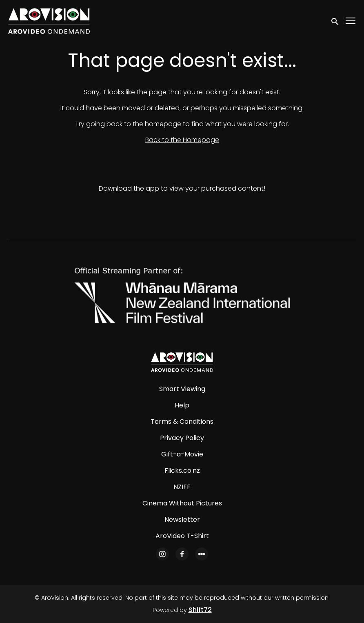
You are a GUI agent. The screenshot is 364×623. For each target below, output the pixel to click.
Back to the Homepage (182, 140)
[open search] (335, 21)
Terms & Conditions (182, 422)
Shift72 (200, 610)
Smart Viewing (182, 389)
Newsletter (182, 520)
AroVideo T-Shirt (182, 536)
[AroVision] (182, 362)
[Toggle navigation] (351, 21)
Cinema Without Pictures (182, 503)
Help (182, 405)
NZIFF (182, 487)
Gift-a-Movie (182, 454)
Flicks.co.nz (182, 471)
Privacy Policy (182, 438)
